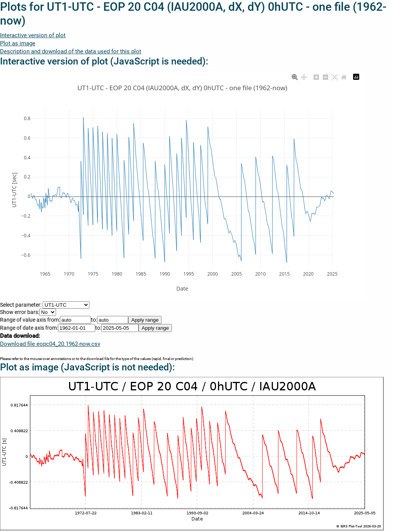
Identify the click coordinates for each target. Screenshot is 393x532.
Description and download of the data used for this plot (71, 51)
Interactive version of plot (33, 35)
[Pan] (304, 76)
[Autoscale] (335, 76)
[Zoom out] (325, 76)
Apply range (145, 320)
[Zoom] (295, 76)
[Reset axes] (344, 76)
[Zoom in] (316, 76)
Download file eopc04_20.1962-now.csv (50, 344)
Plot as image (18, 43)
